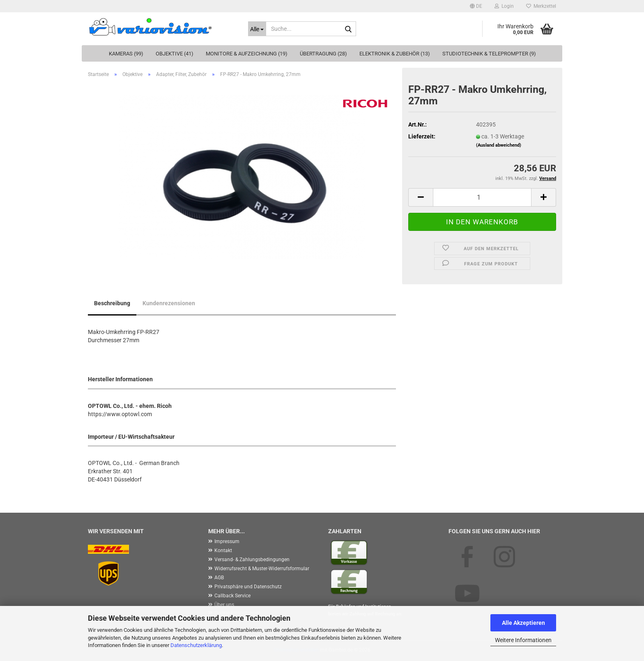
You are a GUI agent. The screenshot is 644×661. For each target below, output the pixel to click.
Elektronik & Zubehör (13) (395, 54)
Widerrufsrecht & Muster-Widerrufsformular (262, 569)
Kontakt (223, 550)
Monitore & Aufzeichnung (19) (247, 54)
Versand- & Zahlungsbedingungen (252, 560)
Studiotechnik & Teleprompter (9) (489, 54)
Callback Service (232, 596)
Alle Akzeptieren (523, 623)
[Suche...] (257, 29)
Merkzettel (541, 6)
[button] (476, 6)
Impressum (227, 541)
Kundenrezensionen (169, 303)
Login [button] (504, 6)
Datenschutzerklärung (196, 645)
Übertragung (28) (323, 54)
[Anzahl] (482, 197)
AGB (219, 578)
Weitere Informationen (523, 640)
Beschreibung (112, 303)
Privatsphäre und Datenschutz (248, 587)
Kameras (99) (126, 54)
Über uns (224, 605)
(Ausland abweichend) (499, 145)
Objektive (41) (175, 54)
